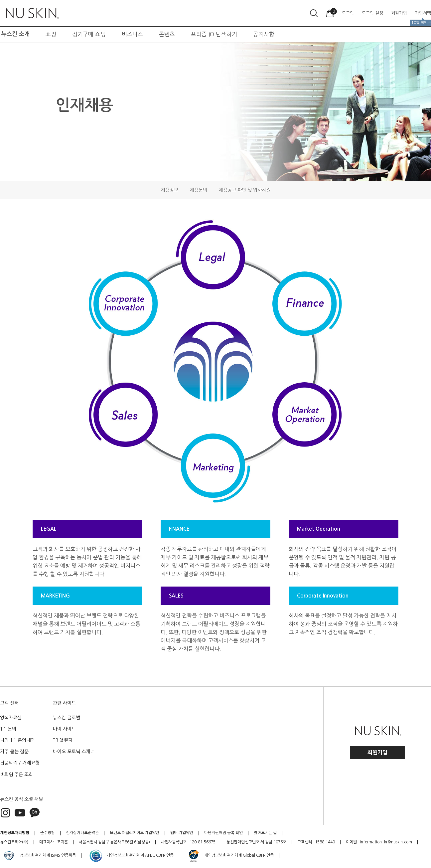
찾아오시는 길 (265, 833)
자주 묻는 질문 (14, 752)
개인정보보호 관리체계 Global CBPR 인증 (230, 856)
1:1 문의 (8, 729)
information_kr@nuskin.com (386, 842)
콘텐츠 (167, 34)
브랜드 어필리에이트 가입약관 (135, 833)
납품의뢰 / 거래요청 (20, 763)
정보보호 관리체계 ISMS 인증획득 (39, 856)
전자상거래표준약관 (82, 833)
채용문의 (199, 190)
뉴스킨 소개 (15, 34)
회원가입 (377, 752)
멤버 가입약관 (182, 833)
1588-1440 (325, 842)
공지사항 (264, 34)
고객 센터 (9, 703)
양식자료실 (11, 718)
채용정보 (170, 190)
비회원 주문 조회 (16, 775)
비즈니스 (132, 34)
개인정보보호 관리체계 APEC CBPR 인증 (131, 856)
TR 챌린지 (63, 740)
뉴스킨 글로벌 (67, 718)
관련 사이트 (64, 703)
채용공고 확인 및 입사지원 (245, 190)
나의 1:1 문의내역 (17, 740)
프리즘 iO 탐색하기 (214, 34)
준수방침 (48, 833)
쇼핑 (51, 34)
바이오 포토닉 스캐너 (74, 752)
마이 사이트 (64, 729)
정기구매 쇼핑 (89, 34)
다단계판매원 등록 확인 (223, 833)
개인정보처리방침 (15, 833)
